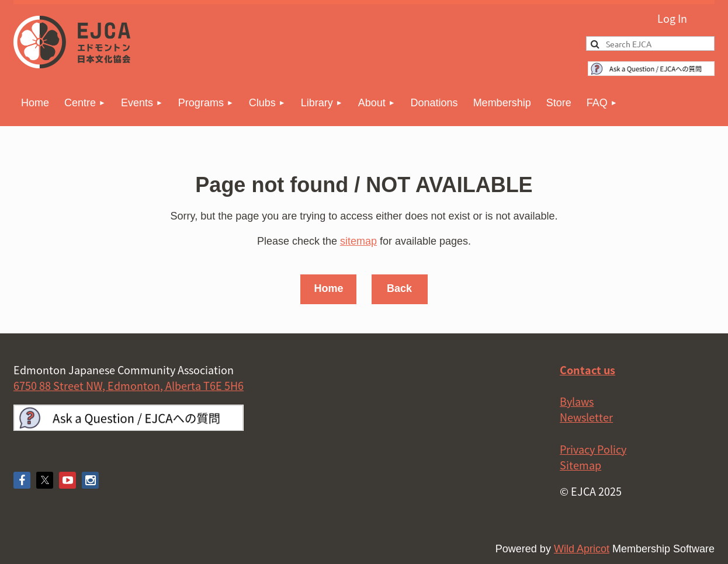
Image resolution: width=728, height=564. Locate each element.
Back (399, 288)
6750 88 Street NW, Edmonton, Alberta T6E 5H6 (129, 386)
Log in (671, 17)
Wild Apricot (582, 549)
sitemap (358, 241)
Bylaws (577, 401)
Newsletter (586, 417)
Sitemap (580, 465)
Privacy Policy (593, 449)
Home (328, 288)
